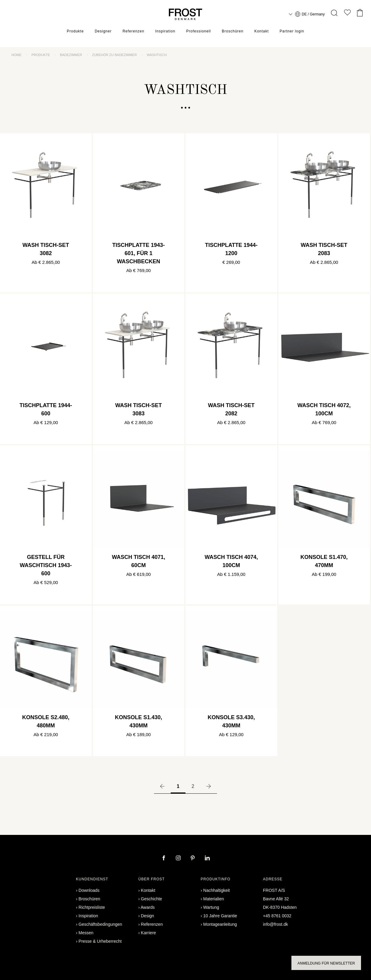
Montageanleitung (220, 924)
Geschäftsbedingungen (100, 924)
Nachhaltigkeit (217, 890)
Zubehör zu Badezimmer (114, 55)
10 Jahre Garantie (220, 916)
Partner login (292, 32)
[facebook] (164, 859)
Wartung (211, 907)
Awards (148, 907)
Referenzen (133, 32)
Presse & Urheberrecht (100, 941)
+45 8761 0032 (277, 916)
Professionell (199, 32)
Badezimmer (71, 55)
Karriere (149, 933)
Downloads (89, 890)
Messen (86, 933)
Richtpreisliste (92, 907)
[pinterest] (193, 859)
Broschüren (233, 32)
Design (148, 916)
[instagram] (179, 859)
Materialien (214, 899)
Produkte (75, 32)
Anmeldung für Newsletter (326, 963)
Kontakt (261, 32)
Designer (103, 32)
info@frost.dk (276, 924)
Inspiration (165, 32)
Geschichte (152, 899)
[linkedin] (207, 859)
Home (16, 55)
